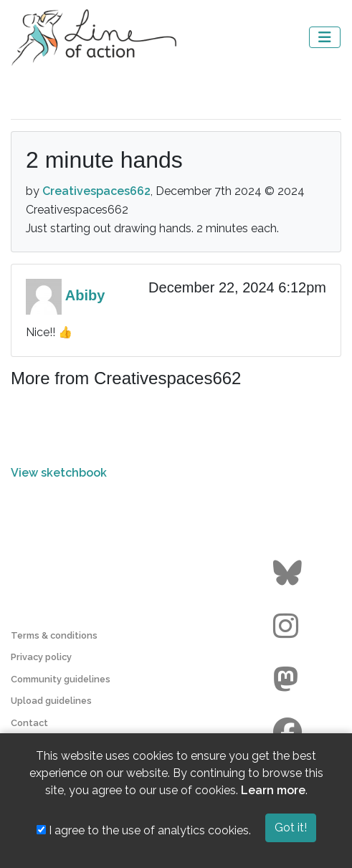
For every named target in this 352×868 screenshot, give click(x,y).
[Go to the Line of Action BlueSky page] (289, 573)
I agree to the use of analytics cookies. (144, 830)
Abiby (85, 295)
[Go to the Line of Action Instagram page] (289, 626)
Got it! (291, 828)
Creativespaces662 (96, 191)
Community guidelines (61, 679)
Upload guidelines (51, 701)
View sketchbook (59, 473)
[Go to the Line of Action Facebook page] (289, 733)
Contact (29, 723)
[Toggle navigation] (325, 37)
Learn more (273, 790)
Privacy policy (41, 657)
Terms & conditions (54, 635)
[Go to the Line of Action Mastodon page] (289, 679)
